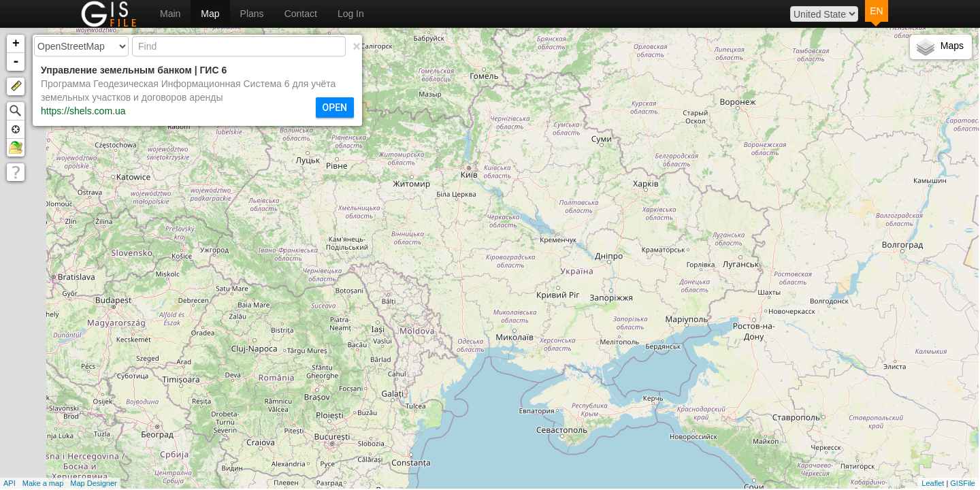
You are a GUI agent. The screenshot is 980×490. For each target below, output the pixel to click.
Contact (301, 14)
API (10, 483)
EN (876, 11)
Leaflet (933, 483)
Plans (252, 14)
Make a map (43, 483)
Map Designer (93, 483)
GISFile (963, 483)
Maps (952, 46)
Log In (351, 14)
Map (210, 14)
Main (170, 14)
